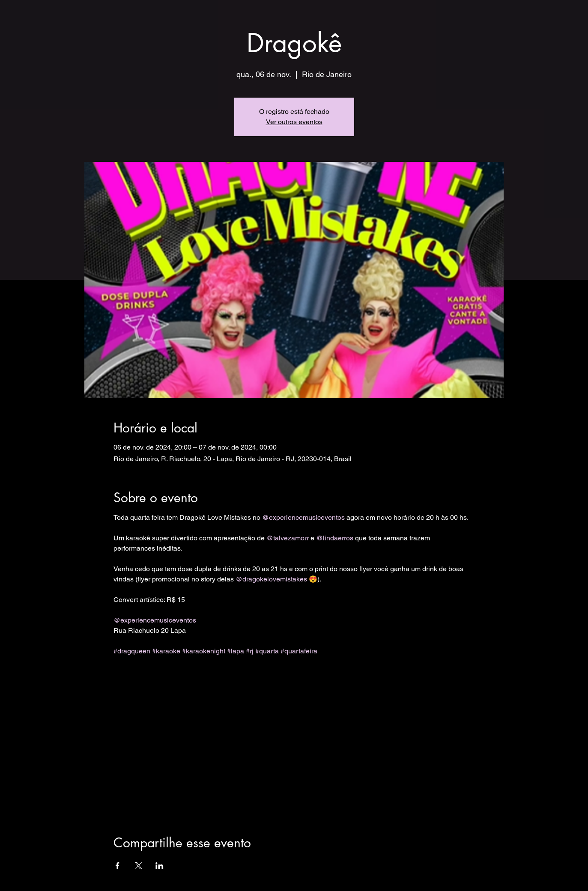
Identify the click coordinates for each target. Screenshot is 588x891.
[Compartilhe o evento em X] (139, 866)
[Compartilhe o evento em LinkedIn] (160, 866)
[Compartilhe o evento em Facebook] (118, 866)
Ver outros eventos (294, 122)
